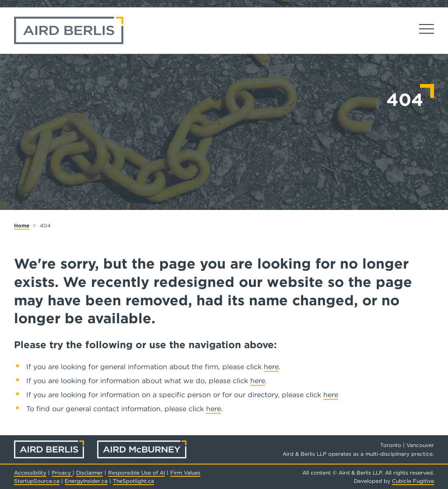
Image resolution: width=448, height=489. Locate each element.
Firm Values (185, 473)
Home (22, 225)
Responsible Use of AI (136, 473)
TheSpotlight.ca (133, 481)
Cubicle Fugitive (413, 481)
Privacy (62, 473)
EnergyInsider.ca (86, 481)
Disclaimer (89, 473)
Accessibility (30, 473)
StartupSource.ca (37, 481)
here (271, 367)
